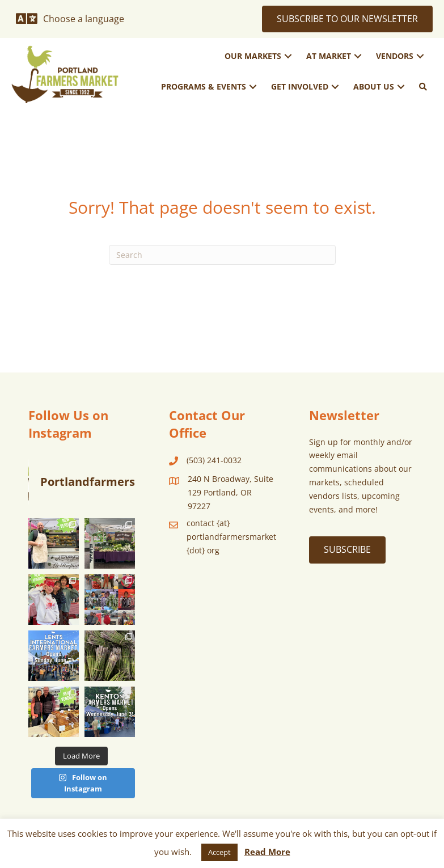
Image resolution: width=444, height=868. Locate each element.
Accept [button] (219, 852)
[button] (288, 56)
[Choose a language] (70, 19)
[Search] (222, 255)
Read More (267, 852)
